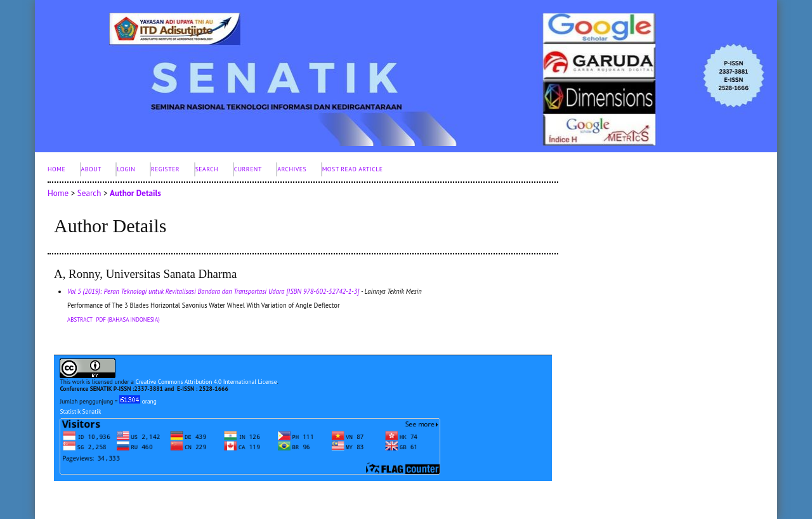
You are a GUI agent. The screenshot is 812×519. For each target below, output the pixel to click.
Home (56, 169)
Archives (292, 169)
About (91, 169)
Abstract (80, 319)
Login (126, 169)
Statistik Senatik (80, 411)
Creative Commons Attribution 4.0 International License (206, 382)
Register (165, 169)
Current (248, 169)
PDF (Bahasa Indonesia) (128, 319)
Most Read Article (353, 169)
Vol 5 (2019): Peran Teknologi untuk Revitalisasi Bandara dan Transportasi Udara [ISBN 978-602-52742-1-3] (213, 291)
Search (207, 169)
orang (138, 401)
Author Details (135, 193)
